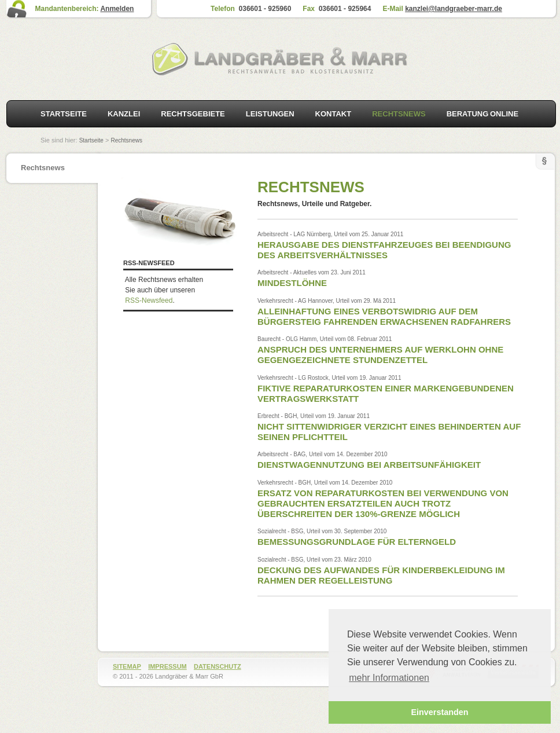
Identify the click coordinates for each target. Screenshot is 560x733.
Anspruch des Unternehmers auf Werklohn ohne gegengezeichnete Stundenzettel (380, 355)
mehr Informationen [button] (389, 678)
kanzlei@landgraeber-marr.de (454, 9)
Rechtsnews (126, 140)
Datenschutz (218, 666)
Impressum (167, 666)
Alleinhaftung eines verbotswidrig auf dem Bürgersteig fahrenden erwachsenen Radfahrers (384, 316)
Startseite (64, 114)
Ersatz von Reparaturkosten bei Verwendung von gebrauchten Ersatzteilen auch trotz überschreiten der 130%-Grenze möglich (383, 503)
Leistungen (270, 114)
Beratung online (482, 114)
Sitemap (127, 666)
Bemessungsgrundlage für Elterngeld (357, 542)
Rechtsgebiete (193, 114)
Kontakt (334, 114)
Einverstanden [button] (439, 712)
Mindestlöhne (292, 283)
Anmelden (117, 9)
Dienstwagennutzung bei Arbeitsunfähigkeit (369, 465)
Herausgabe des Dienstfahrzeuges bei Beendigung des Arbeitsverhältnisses (384, 250)
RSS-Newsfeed (149, 300)
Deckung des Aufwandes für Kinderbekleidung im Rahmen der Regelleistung (381, 575)
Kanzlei (124, 114)
